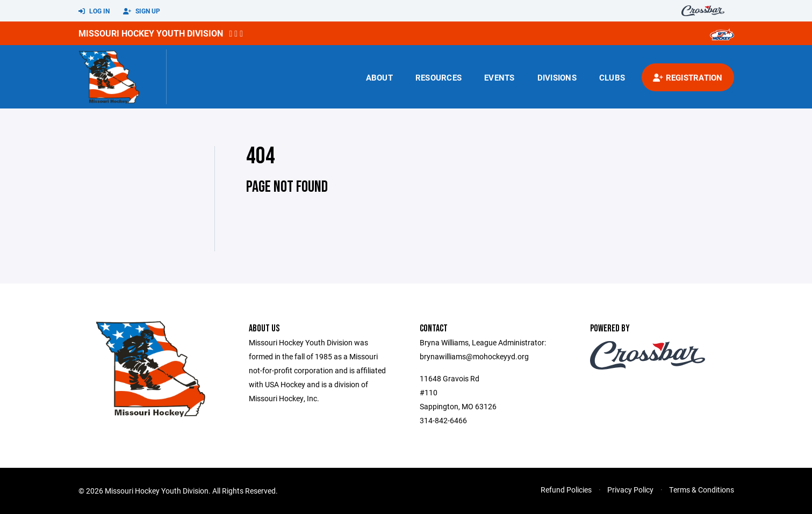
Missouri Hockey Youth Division (151, 33)
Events (500, 77)
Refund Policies (566, 490)
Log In (94, 11)
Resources (439, 77)
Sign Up (142, 11)
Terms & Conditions (702, 490)
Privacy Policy (630, 490)
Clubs (612, 77)
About (379, 77)
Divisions (557, 77)
